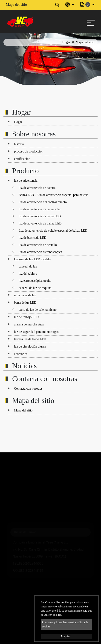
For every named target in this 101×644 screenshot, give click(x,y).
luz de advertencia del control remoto (43, 202)
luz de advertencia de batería (37, 188)
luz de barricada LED (32, 238)
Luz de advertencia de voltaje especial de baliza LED (53, 231)
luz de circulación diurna (30, 346)
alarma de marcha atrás (29, 324)
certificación (22, 159)
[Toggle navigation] (90, 22)
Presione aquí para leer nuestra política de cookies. (65, 624)
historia (19, 144)
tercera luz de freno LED (30, 339)
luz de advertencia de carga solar (40, 209)
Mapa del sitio (23, 410)
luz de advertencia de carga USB (40, 216)
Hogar (66, 42)
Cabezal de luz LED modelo (32, 259)
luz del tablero (28, 274)
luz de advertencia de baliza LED (40, 223)
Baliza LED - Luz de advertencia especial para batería (53, 195)
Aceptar (65, 636)
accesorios (21, 354)
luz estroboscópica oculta (35, 281)
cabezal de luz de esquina (35, 288)
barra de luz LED (25, 303)
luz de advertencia (26, 181)
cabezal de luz (28, 266)
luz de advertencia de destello (38, 245)
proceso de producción (29, 151)
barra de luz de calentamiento (38, 310)
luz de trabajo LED (26, 317)
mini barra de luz (25, 295)
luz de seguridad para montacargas (36, 332)
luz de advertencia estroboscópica (40, 252)
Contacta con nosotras (28, 389)
